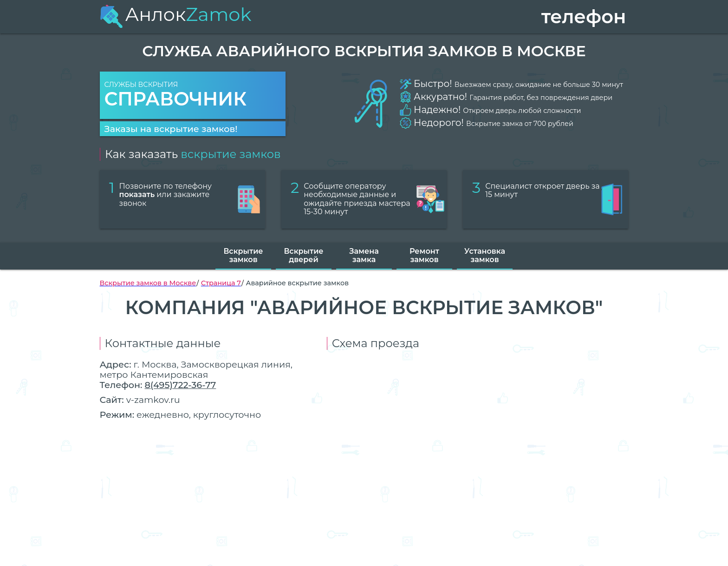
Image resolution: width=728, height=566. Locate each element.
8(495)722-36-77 (180, 385)
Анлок (176, 14)
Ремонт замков (424, 255)
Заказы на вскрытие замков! (171, 129)
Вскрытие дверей (303, 255)
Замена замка (364, 255)
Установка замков (485, 255)
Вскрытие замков (243, 255)
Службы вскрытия (193, 95)
